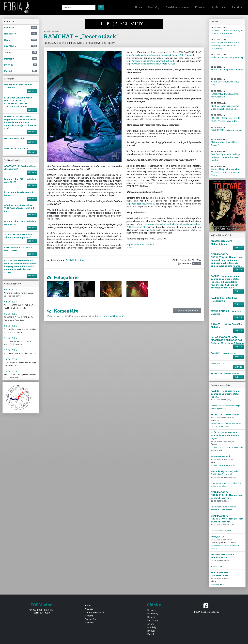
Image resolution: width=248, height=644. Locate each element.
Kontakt (200, 7)
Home (138, 7)
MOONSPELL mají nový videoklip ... (227, 70)
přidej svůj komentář (187, 311)
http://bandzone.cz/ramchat (140, 204)
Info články (153, 620)
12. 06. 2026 (11, 350)
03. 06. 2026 (11, 290)
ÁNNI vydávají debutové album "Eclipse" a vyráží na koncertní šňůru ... (226, 171)
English (151, 634)
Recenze (152, 610)
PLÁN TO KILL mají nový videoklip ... (227, 58)
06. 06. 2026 (11, 314)
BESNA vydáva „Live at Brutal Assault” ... (225, 142)
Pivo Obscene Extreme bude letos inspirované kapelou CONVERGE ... (225, 44)
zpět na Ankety (53, 32)
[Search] (79, 7)
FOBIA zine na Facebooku (207, 608)
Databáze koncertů (177, 7)
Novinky (154, 7)
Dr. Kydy (151, 631)
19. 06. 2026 (11, 371)
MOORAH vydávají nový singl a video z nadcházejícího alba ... (226, 106)
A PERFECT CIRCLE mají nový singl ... (225, 82)
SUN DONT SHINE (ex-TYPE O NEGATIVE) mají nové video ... (225, 118)
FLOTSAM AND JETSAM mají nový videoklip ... (225, 94)
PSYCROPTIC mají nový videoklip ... (227, 130)
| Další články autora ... (75, 260)
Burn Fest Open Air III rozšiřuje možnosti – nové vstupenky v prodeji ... (226, 156)
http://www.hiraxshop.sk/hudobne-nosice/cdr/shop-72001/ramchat (160, 55)
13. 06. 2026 (11, 359)
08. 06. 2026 (11, 326)
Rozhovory (153, 613)
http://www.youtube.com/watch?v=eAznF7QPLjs (151, 64)
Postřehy (152, 627)
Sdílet (129, 247)
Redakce (237, 7)
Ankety (151, 624)
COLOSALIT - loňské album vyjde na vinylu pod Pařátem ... (227, 31)
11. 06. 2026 (11, 338)
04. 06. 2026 (11, 302)
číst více (32, 91)
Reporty (151, 617)
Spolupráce (218, 7)
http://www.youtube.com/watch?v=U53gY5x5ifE (150, 61)
